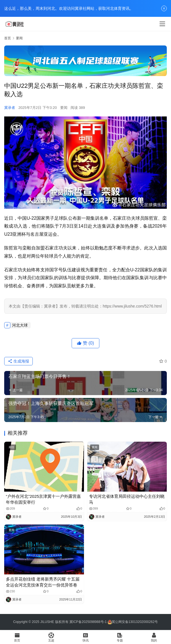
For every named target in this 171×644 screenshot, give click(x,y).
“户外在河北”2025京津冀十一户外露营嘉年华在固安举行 (43, 499)
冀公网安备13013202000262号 (135, 622)
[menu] (162, 24)
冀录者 (10, 108)
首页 (8, 38)
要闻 (64, 108)
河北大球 (20, 325)
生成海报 (18, 361)
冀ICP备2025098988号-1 (88, 622)
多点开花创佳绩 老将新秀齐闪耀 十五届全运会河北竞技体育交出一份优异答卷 (43, 582)
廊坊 (11, 447)
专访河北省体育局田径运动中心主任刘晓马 (127, 499)
